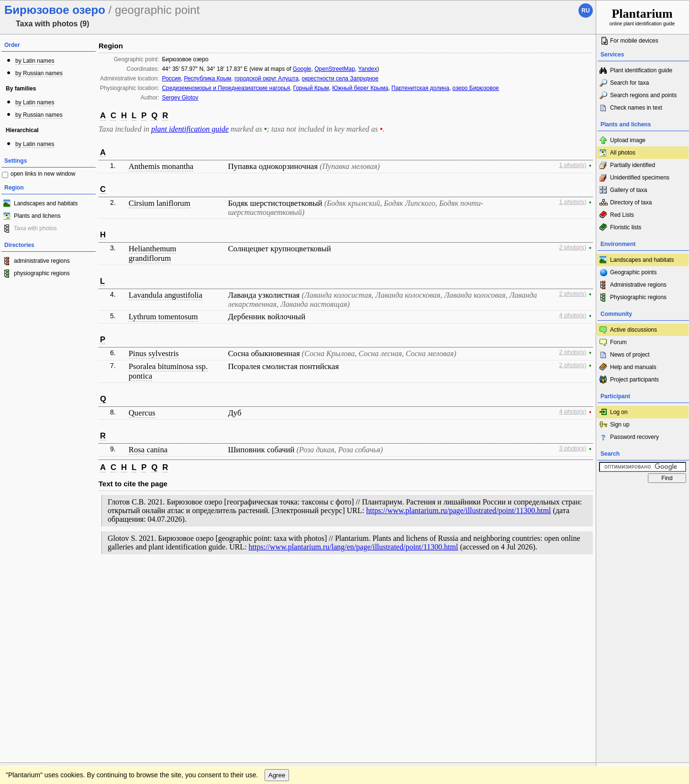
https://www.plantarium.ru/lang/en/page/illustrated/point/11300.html (354, 547)
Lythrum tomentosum (163, 317)
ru (585, 11)
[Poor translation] (35, 649)
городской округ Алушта (267, 78)
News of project (630, 355)
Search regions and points (643, 95)
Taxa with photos (35, 228)
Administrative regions (638, 285)
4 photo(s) (572, 315)
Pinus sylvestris (154, 353)
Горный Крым (311, 88)
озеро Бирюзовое (476, 88)
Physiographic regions (638, 297)
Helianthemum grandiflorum (153, 253)
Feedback (65, 579)
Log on (619, 412)
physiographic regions (42, 273)
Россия (171, 78)
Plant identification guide (641, 70)
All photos (623, 153)
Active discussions (633, 330)
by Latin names (35, 61)
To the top (578, 579)
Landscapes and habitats (46, 203)
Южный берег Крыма (360, 88)
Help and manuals (633, 367)
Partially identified (633, 165)
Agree (277, 599)
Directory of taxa (631, 202)
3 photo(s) (572, 448)
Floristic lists (626, 227)
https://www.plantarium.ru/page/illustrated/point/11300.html (458, 510)
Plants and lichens (37, 216)
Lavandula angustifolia (166, 295)
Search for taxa (629, 83)
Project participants (634, 380)
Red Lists (622, 215)
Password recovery (634, 437)
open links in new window (43, 174)
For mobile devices (634, 41)
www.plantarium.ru (643, 579)
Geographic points (633, 272)
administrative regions (42, 261)
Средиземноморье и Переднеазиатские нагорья (226, 88)
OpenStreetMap (335, 69)
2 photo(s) (572, 247)
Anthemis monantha (161, 166)
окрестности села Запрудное (340, 78)
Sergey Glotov (180, 98)
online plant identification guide (642, 17)
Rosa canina (148, 450)
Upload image (628, 140)
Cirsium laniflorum (160, 203)
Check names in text (636, 108)
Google (302, 69)
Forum (618, 342)
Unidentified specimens (640, 178)
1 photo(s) (572, 165)
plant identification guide (190, 129)
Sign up (620, 425)
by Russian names (39, 73)
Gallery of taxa (628, 190)
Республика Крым (207, 78)
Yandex (367, 69)
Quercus (142, 413)
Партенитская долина (420, 88)
